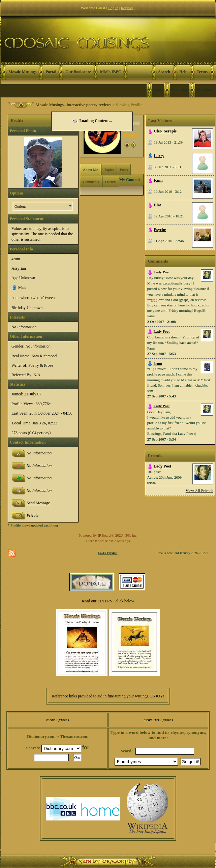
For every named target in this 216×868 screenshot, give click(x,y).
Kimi (158, 180)
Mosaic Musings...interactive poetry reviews (73, 105)
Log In (113, 8)
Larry (159, 156)
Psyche (160, 230)
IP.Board (104, 535)
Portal (51, 72)
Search (164, 72)
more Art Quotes (158, 720)
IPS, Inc (131, 535)
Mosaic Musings (22, 72)
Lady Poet (161, 272)
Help (183, 72)
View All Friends (199, 491)
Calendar (180, 90)
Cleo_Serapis (165, 131)
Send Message (38, 503)
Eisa (158, 205)
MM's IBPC (111, 72)
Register (127, 8)
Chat (158, 90)
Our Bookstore (78, 72)
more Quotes (58, 720)
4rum (158, 363)
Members (205, 90)
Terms (202, 72)
